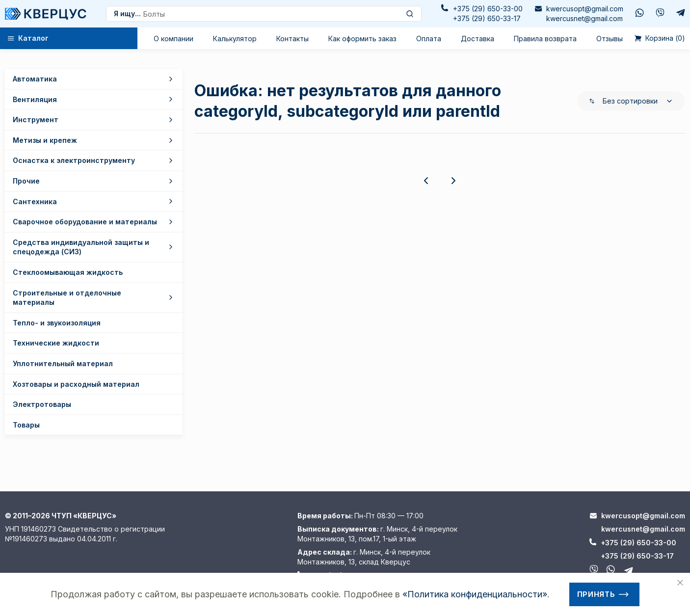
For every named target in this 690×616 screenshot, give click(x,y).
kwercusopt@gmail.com (585, 9)
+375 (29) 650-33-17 (487, 18)
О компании (173, 39)
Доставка (478, 39)
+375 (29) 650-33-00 (488, 9)
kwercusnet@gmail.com (584, 18)
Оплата (429, 39)
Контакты (292, 39)
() (660, 38)
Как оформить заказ (362, 39)
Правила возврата (545, 39)
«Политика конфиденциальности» (475, 594)
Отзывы (610, 39)
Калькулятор (235, 39)
